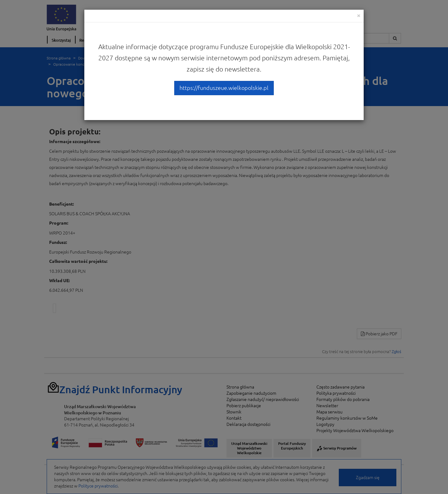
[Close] (359, 15)
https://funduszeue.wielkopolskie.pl (224, 88)
